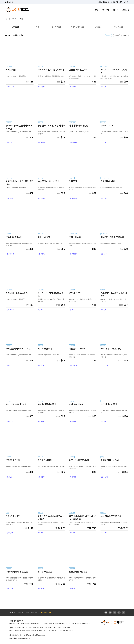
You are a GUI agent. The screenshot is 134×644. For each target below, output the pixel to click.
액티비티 (106, 10)
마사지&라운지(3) (77, 27)
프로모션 (126, 10)
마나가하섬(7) (36, 27)
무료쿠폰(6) (118, 27)
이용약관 (21, 613)
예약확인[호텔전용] (104, 2)
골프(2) (98, 27)
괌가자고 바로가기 (10, 2)
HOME (7, 19)
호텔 (96, 10)
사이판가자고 (17, 10)
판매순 (125, 36)
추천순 (108, 36)
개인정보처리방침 (46, 613)
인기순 (117, 36)
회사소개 (12, 613)
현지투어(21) (57, 27)
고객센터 (126, 2)
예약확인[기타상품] (117, 2)
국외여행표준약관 (32, 613)
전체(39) (15, 27)
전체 (22, 19)
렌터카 (116, 10)
